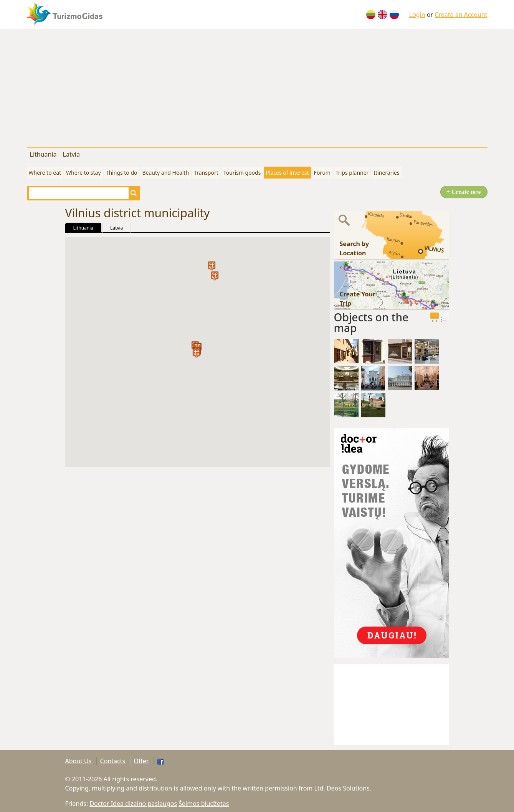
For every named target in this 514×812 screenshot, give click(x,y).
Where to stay (83, 173)
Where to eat (45, 173)
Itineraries (386, 173)
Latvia (71, 154)
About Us (79, 761)
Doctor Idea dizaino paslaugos (133, 804)
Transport (206, 173)
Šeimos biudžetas (204, 804)
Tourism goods (242, 173)
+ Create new (464, 192)
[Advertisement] (257, 87)
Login (417, 15)
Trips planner (352, 173)
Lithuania (43, 154)
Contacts (113, 761)
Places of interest (287, 173)
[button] (196, 353)
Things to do (122, 173)
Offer (141, 761)
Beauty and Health (166, 173)
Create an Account (461, 15)
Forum (322, 173)
